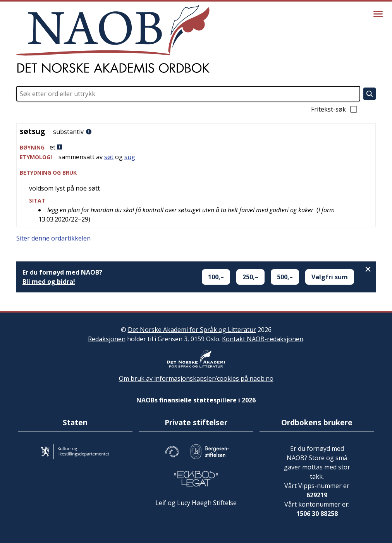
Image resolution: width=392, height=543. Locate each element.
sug (130, 157)
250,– (250, 277)
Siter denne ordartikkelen (53, 238)
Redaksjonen (107, 339)
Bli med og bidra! (49, 282)
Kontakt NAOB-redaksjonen (263, 339)
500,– (285, 277)
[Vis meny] (378, 14)
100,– (216, 277)
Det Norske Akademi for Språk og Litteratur (192, 330)
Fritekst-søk (335, 109)
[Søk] (370, 94)
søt (109, 157)
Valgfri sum (330, 277)
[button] (196, 147)
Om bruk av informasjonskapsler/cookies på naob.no (196, 378)
